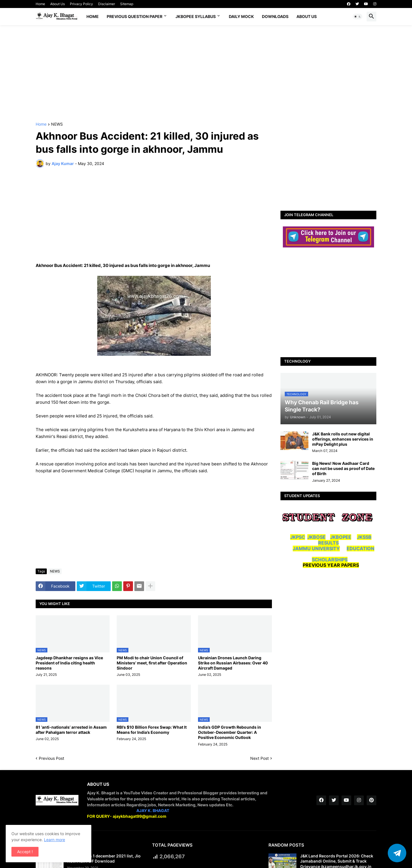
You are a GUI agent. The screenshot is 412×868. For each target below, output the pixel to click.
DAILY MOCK (241, 16)
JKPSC (298, 537)
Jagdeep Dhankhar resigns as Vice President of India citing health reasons (69, 663)
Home (40, 4)
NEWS (57, 124)
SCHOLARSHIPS (330, 560)
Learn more (54, 840)
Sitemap (127, 4)
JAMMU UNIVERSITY (316, 548)
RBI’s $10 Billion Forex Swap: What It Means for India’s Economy (152, 730)
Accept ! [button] (25, 852)
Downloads (275, 16)
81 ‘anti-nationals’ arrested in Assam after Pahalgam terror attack (71, 730)
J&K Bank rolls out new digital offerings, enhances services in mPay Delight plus (343, 439)
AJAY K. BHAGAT (153, 810)
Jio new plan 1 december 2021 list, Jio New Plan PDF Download (104, 858)
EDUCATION (360, 548)
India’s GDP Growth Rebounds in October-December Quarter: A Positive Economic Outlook (230, 732)
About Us (57, 4)
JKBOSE (316, 537)
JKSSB (364, 537)
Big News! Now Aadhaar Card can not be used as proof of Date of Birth (343, 468)
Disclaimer (107, 4)
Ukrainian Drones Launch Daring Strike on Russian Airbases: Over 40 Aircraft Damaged (233, 663)
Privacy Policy (81, 4)
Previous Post (51, 758)
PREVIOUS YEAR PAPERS (331, 565)
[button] (358, 17)
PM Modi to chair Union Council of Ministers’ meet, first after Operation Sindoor (152, 663)
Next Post (259, 758)
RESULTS (328, 543)
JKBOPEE (341, 537)
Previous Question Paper (135, 16)
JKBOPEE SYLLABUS (196, 16)
